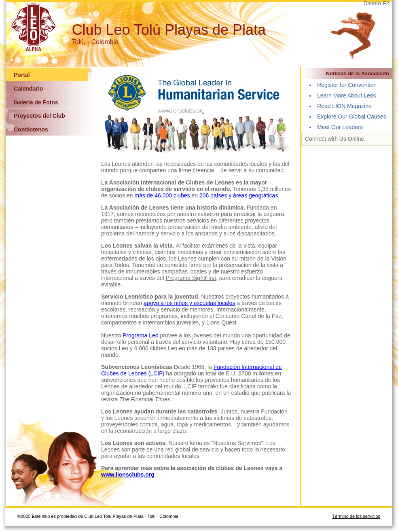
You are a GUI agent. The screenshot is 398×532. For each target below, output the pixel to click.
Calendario (28, 89)
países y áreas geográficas (244, 195)
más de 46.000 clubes (162, 195)
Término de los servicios (356, 516)
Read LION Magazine (344, 106)
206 (205, 195)
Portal (22, 75)
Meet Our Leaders (340, 127)
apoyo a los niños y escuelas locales (189, 303)
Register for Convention (347, 85)
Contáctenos (31, 129)
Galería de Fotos (36, 102)
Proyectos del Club (39, 116)
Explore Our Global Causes (351, 117)
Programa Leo (141, 335)
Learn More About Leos (347, 95)
